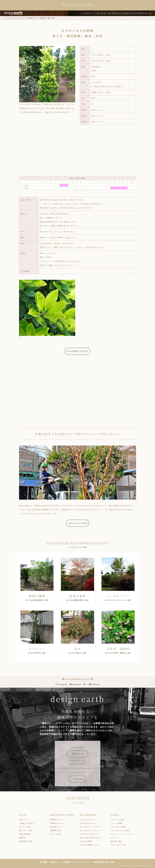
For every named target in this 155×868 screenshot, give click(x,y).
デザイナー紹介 (27, 827)
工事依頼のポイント (59, 823)
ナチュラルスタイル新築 (121, 830)
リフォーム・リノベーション (123, 834)
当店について (81, 13)
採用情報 (138, 13)
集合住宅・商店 (118, 841)
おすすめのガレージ (89, 819)
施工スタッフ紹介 (28, 830)
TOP (7, 18)
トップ (71, 13)
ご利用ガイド (56, 862)
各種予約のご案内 (28, 841)
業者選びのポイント (59, 819)
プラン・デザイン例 (120, 845)
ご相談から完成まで (28, 823)
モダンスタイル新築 (120, 827)
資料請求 (123, 13)
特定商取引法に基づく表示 (106, 862)
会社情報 (45, 862)
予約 (130, 13)
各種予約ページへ (79, 754)
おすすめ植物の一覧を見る (79, 351)
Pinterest (96, 684)
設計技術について (58, 827)
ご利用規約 (68, 862)
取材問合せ (148, 13)
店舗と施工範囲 (27, 834)
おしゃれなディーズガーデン (93, 827)
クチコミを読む (57, 834)
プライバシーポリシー (84, 862)
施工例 (91, 13)
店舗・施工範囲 (102, 13)
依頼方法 (114, 13)
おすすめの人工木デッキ (91, 834)
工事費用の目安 (57, 830)
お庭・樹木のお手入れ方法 (92, 837)
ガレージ (115, 837)
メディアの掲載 (118, 823)
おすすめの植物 (15, 18)
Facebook (77, 684)
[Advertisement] (79, 151)
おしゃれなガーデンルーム (92, 830)
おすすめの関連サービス (91, 845)
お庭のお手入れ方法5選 (79, 523)
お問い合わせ (79, 779)
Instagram (63, 684)
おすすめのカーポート (90, 823)
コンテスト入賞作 (119, 819)
